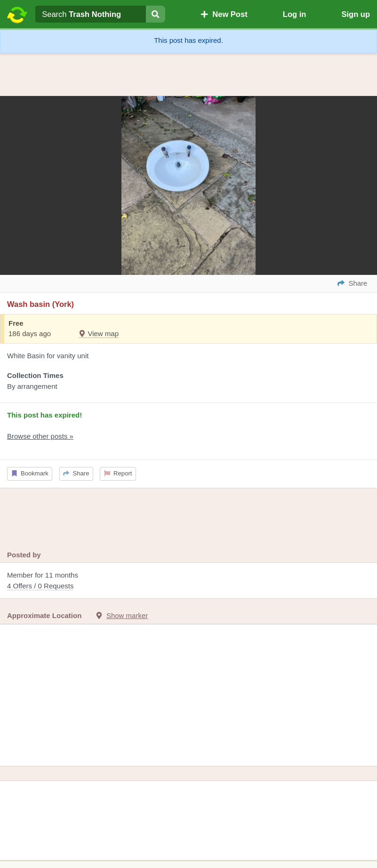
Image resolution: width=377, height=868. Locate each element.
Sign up (356, 14)
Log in (294, 14)
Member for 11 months (188, 581)
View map (99, 334)
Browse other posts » (40, 436)
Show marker (127, 615)
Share (76, 473)
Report (118, 473)
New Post (224, 14)
